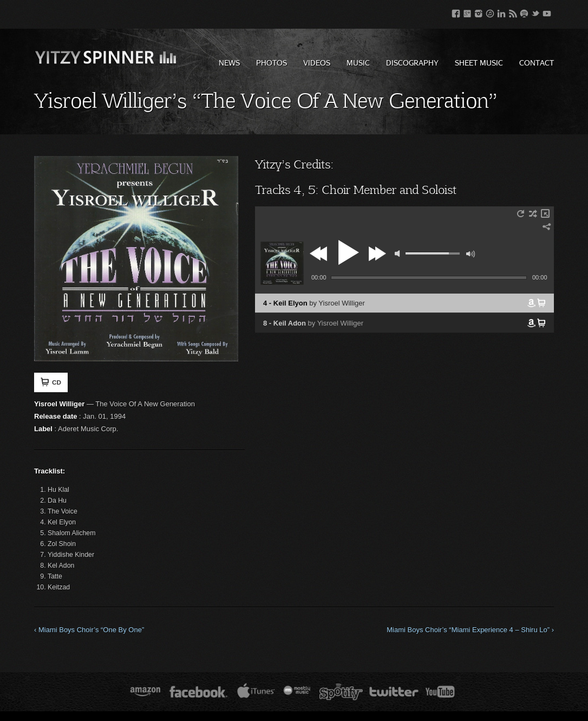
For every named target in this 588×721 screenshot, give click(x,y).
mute (397, 254)
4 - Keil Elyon (314, 303)
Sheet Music (479, 63)
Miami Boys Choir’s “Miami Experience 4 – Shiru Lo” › (470, 630)
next (377, 254)
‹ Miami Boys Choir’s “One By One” (89, 630)
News (229, 63)
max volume (471, 254)
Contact (537, 63)
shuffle (533, 213)
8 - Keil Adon (313, 323)
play (347, 252)
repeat (520, 213)
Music (358, 63)
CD (51, 382)
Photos (272, 63)
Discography (412, 63)
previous (320, 254)
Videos (317, 63)
